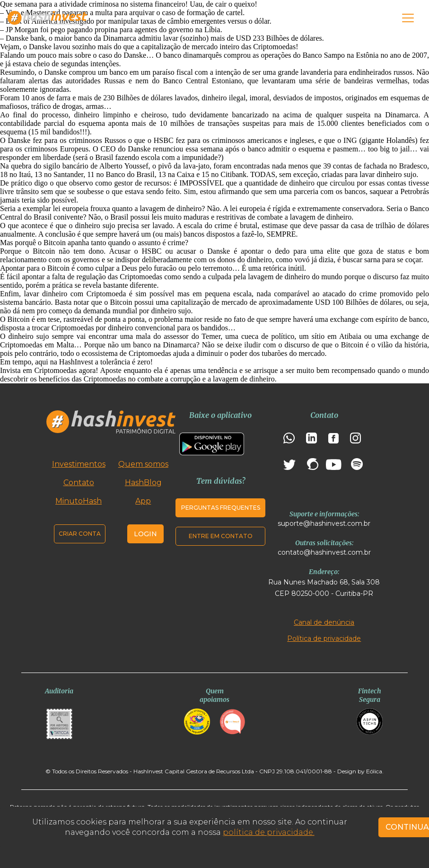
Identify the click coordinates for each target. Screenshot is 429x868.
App (143, 501)
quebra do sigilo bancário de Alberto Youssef (79, 166)
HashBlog (143, 483)
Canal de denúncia (324, 622)
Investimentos (79, 464)
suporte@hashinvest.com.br (324, 523)
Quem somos (143, 464)
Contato (79, 483)
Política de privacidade (324, 638)
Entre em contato (221, 536)
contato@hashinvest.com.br (324, 552)
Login (145, 534)
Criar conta (80, 534)
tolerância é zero (125, 362)
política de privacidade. (269, 832)
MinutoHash (79, 501)
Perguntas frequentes (221, 508)
